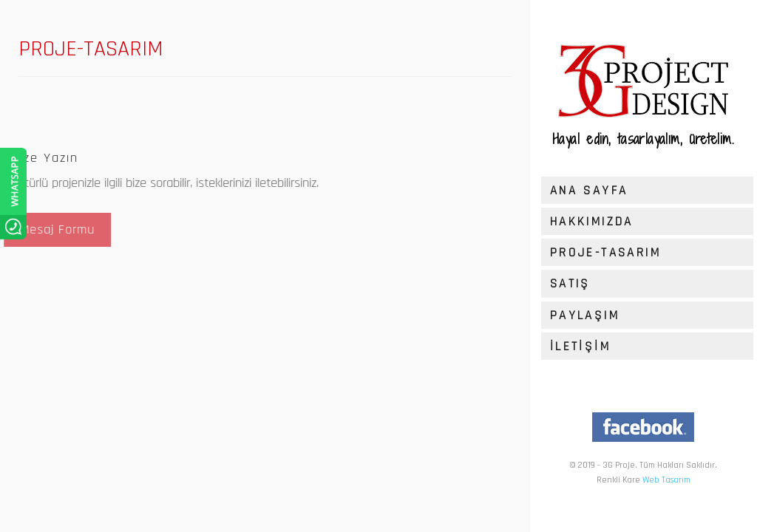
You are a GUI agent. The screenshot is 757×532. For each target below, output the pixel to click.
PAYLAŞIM (585, 316)
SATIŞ (570, 284)
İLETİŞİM (580, 347)
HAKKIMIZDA (592, 222)
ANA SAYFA (589, 191)
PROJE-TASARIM (605, 253)
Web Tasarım (666, 480)
